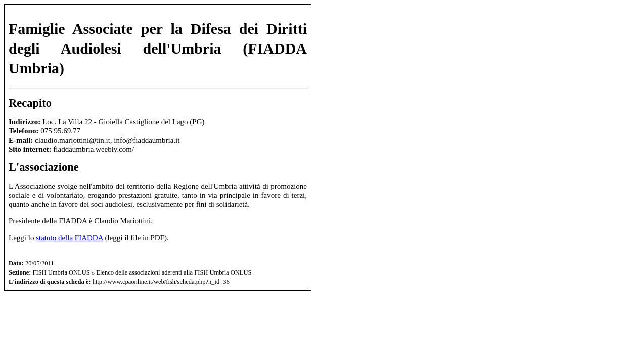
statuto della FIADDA (70, 238)
